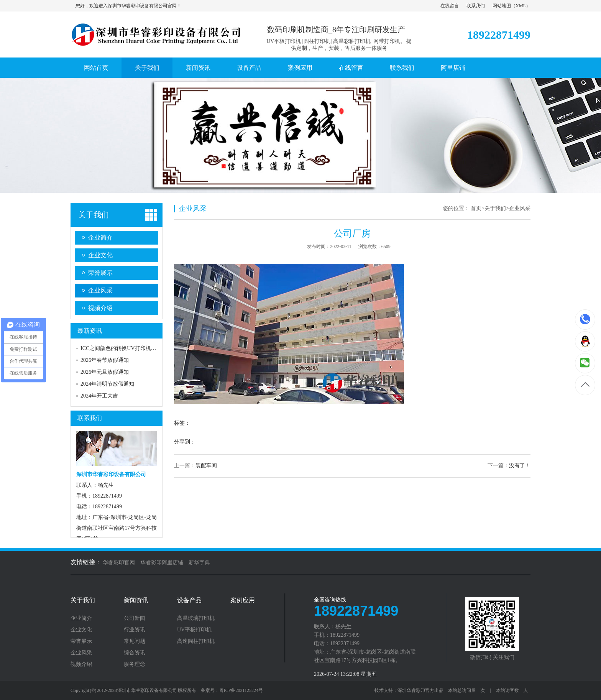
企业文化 (100, 255)
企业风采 (100, 290)
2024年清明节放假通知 (107, 384)
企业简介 (100, 237)
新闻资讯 (198, 68)
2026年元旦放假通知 (105, 372)
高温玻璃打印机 (196, 618)
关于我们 (147, 68)
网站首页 (96, 68)
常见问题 (135, 641)
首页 (476, 208)
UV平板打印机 (194, 630)
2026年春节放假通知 (105, 360)
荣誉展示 (100, 273)
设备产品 (249, 68)
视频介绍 (100, 308)
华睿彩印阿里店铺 (162, 563)
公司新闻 (135, 618)
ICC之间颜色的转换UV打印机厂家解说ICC (131, 348)
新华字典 (199, 563)
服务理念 (135, 664)
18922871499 (585, 319)
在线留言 (450, 6)
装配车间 (206, 466)
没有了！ (520, 466)
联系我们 (476, 6)
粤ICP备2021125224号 (241, 690)
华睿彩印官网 (119, 563)
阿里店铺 (453, 68)
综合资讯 (135, 653)
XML (521, 6)
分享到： (185, 442)
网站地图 (502, 6)
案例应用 (300, 68)
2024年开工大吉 (99, 396)
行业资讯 (135, 630)
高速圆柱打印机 (196, 641)
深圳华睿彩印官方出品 (420, 690)
